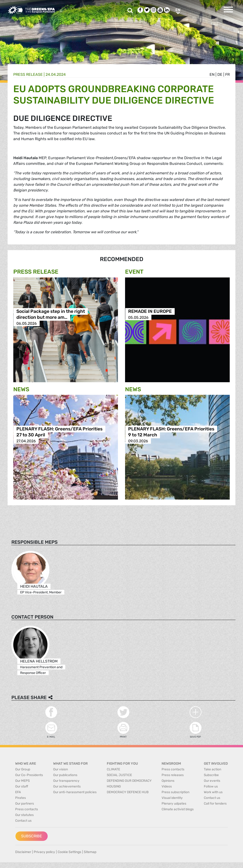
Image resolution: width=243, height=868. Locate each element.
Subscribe (32, 836)
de (220, 74)
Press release (28, 74)
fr (227, 74)
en (212, 74)
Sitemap (90, 852)
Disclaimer (23, 852)
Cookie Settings (69, 852)
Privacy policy (44, 852)
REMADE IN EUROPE (150, 312)
